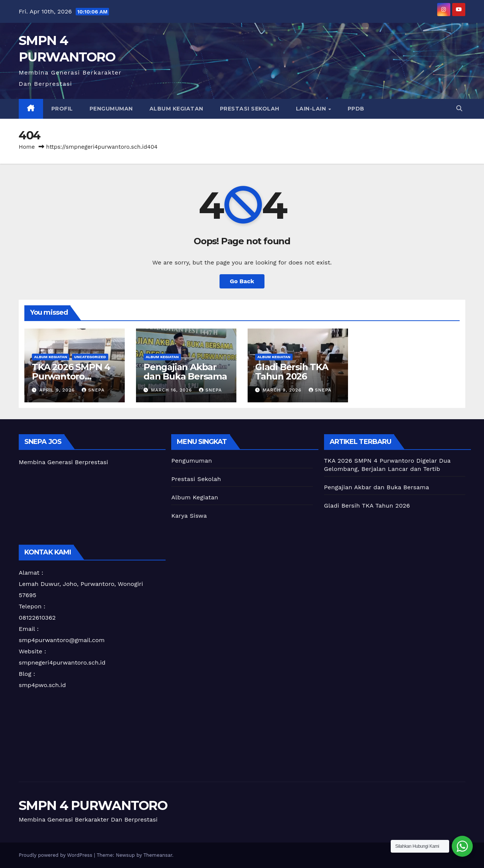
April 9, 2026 (58, 390)
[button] (459, 108)
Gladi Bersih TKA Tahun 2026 (292, 372)
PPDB (356, 109)
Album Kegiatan (176, 109)
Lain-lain (312, 109)
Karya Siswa (189, 516)
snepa (93, 390)
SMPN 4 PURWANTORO (93, 805)
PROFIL (62, 109)
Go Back (242, 281)
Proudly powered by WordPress (56, 855)
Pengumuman (111, 109)
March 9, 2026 (283, 390)
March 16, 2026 (172, 390)
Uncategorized (90, 357)
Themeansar (158, 855)
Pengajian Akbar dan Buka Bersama (185, 372)
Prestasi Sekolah (250, 109)
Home (27, 147)
